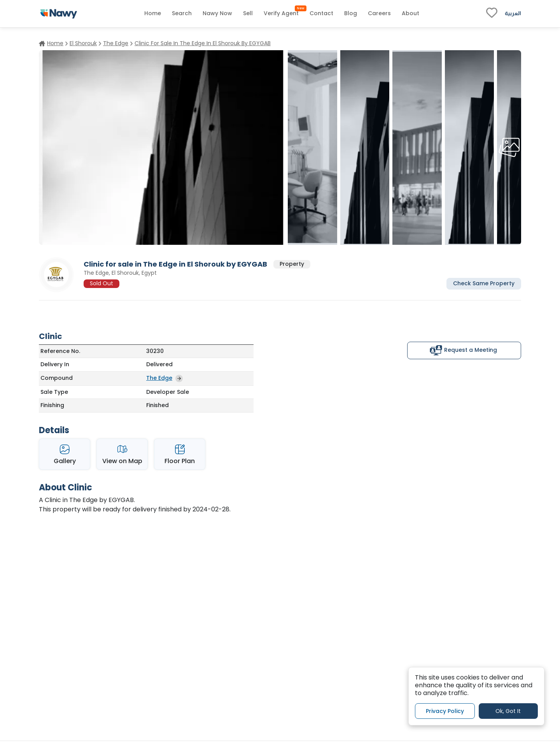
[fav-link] (492, 14)
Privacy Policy (445, 711)
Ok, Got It (508, 711)
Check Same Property (484, 283)
